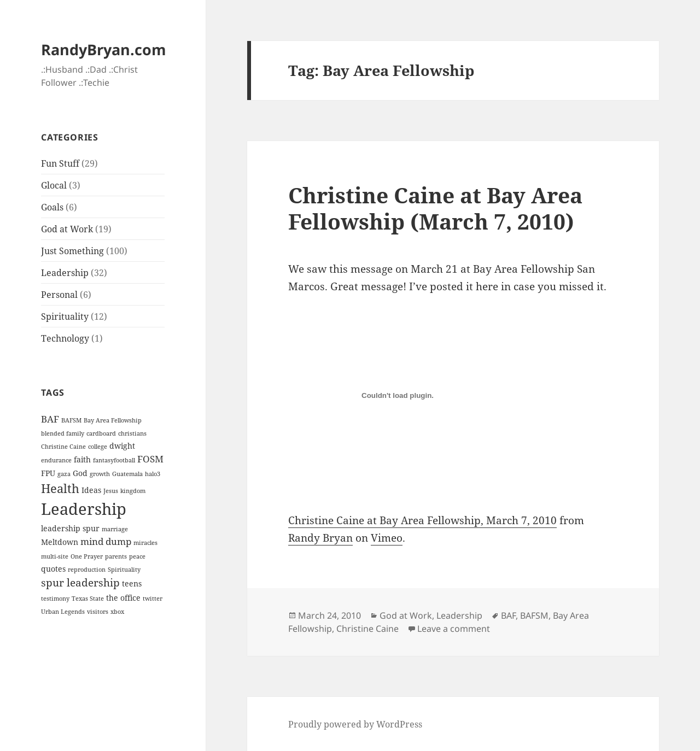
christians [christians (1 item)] (132, 433)
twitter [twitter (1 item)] (153, 599)
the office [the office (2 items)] (123, 598)
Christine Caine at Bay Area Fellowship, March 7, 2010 (422, 520)
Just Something (72, 251)
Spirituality (65, 316)
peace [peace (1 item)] (137, 556)
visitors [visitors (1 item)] (98, 612)
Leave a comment (454, 629)
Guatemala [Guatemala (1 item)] (127, 474)
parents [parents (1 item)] (116, 556)
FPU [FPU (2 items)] (48, 473)
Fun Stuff (60, 163)
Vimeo (387, 538)
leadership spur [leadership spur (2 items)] (70, 528)
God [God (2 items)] (80, 473)
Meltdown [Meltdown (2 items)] (60, 542)
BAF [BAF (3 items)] (50, 419)
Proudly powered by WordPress (355, 724)
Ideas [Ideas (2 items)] (91, 490)
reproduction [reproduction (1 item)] (87, 570)
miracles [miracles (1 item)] (145, 543)
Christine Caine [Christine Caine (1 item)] (63, 447)
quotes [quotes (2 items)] (53, 569)
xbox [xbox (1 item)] (117, 612)
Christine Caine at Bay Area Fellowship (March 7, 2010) (435, 208)
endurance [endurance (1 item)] (56, 460)
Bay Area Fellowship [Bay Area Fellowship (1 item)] (113, 420)
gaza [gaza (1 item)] (64, 474)
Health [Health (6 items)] (60, 488)
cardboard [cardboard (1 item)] (101, 433)
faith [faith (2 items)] (82, 459)
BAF (508, 615)
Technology (65, 338)
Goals (52, 207)
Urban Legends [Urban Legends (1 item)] (63, 612)
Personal (59, 295)
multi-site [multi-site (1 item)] (55, 556)
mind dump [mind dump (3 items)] (106, 541)
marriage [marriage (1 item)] (115, 529)
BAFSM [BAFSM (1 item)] (71, 420)
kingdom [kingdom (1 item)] (133, 491)
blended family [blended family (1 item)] (63, 433)
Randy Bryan (320, 538)
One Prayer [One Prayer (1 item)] (87, 556)
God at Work (67, 229)
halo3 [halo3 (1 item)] (153, 474)
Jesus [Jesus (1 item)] (111, 491)
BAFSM (534, 615)
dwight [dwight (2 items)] (122, 446)
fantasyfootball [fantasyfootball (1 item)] (114, 460)
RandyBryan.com (104, 49)
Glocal (54, 185)
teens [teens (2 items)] (132, 583)
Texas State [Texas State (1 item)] (88, 599)
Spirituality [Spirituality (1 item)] (124, 570)
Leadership (65, 273)
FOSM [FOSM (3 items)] (150, 459)
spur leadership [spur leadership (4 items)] (80, 583)
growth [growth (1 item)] (100, 474)
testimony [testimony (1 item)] (55, 599)
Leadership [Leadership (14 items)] (84, 509)
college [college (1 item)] (98, 447)
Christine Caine (367, 629)
